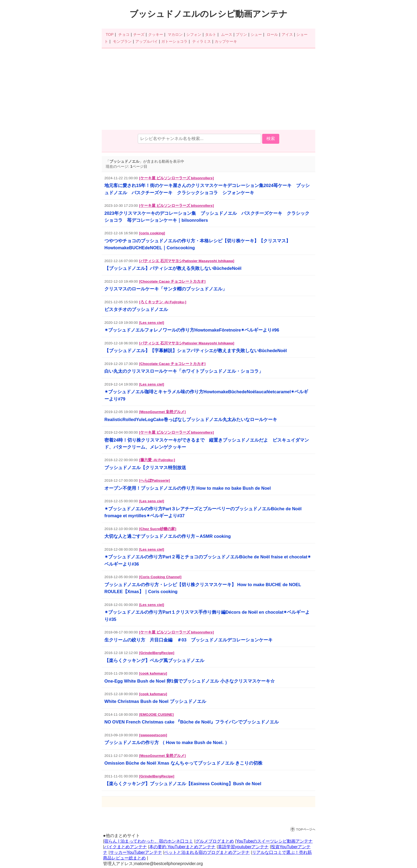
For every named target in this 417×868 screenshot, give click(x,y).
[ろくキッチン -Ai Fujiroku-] (163, 302)
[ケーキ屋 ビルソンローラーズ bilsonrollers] (176, 178)
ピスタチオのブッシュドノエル (136, 309)
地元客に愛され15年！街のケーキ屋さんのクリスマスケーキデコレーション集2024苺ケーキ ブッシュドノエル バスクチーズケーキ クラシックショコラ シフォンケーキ (207, 189)
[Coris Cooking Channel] (160, 577)
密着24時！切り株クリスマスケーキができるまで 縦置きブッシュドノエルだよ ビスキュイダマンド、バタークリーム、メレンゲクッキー (207, 443)
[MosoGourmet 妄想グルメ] (162, 412)
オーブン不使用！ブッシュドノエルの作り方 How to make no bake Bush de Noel (188, 488)
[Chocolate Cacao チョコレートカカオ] (172, 281)
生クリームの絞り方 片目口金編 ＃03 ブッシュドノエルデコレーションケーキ (188, 640)
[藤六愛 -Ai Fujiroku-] (157, 460)
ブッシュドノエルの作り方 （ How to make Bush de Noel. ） (167, 742)
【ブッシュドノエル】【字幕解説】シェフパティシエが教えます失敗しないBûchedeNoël (196, 351)
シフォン (194, 34)
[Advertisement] (208, 90)
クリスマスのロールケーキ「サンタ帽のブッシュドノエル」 (166, 289)
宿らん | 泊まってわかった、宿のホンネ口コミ (149, 841)
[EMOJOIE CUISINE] (156, 715)
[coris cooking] (152, 233)
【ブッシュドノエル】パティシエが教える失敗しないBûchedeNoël (173, 268)
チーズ (139, 34)
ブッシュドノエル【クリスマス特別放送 (145, 468)
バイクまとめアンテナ (125, 847)
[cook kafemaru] (153, 673)
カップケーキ (226, 41)
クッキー (156, 34)
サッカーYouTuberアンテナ (136, 852)
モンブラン (122, 41)
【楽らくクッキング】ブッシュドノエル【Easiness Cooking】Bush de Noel (183, 784)
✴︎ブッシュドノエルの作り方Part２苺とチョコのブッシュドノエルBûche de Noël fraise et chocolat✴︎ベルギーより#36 (208, 560)
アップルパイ (147, 41)
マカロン (175, 34)
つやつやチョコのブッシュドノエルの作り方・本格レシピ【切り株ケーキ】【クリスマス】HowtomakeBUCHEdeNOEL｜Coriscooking (197, 244)
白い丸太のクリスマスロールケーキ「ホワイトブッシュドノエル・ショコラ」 (184, 371)
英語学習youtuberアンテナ (243, 847)
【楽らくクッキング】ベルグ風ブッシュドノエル (154, 660)
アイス (287, 34)
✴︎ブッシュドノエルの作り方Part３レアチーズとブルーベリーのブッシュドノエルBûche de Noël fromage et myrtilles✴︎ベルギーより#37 (203, 512)
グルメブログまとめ (215, 841)
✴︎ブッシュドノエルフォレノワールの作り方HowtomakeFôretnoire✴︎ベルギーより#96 (192, 330)
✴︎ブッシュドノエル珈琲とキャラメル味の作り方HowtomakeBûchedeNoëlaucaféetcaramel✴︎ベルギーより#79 (206, 395)
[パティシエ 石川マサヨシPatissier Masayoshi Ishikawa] (187, 261)
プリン (241, 34)
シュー (256, 34)
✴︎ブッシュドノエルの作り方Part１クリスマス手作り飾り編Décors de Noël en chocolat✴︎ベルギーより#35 (207, 616)
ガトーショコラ (174, 41)
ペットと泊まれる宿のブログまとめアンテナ (207, 852)
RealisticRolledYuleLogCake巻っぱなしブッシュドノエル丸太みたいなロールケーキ (191, 419)
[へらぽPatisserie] (154, 480)
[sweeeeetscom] (153, 735)
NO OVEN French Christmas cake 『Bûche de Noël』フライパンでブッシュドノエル (192, 722)
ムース (227, 34)
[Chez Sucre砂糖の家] (158, 529)
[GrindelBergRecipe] (157, 653)
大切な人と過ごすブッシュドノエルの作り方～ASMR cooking (168, 536)
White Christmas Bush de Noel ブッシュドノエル (155, 701)
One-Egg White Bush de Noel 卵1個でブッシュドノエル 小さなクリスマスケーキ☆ (190, 681)
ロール (272, 34)
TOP (110, 34)
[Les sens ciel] (152, 323)
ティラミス (202, 41)
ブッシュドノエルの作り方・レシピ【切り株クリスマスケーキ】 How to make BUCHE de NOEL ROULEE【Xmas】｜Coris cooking (203, 588)
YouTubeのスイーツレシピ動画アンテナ (274, 841)
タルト (211, 34)
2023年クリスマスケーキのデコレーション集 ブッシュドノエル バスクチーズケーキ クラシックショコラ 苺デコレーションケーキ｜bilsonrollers (207, 217)
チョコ (124, 34)
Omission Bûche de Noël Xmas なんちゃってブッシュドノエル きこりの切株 (183, 763)
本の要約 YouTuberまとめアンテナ (182, 847)
